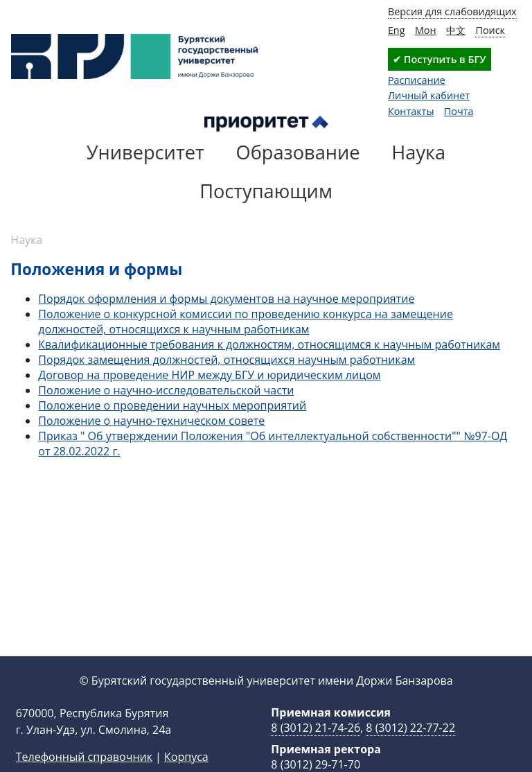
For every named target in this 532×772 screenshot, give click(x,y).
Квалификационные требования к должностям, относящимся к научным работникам (269, 344)
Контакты (411, 111)
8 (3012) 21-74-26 (316, 750)
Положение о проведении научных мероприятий (172, 405)
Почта (459, 111)
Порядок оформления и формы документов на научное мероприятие (226, 299)
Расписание (417, 80)
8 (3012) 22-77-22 (410, 750)
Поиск (490, 30)
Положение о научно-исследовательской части (166, 390)
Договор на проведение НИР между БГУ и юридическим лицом (209, 375)
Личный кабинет (429, 95)
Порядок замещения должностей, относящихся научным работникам (227, 360)
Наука (26, 240)
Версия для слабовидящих (452, 11)
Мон (426, 30)
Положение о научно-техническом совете (151, 421)
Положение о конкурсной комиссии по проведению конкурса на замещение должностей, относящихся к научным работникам (246, 322)
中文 (456, 30)
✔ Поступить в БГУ (439, 59)
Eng (397, 30)
